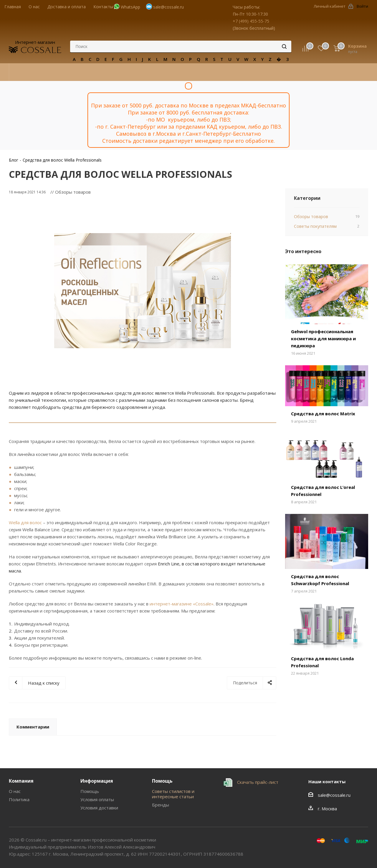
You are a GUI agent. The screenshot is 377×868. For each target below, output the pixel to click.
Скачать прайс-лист (257, 782)
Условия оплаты (97, 799)
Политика (19, 799)
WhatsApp (130, 7)
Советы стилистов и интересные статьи (173, 794)
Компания (21, 781)
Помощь (90, 791)
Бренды (161, 805)
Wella (14, 522)
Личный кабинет (330, 6)
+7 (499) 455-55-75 (251, 21)
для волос (31, 522)
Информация (97, 781)
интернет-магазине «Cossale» (182, 604)
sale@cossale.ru (168, 7)
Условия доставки (99, 808)
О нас (15, 791)
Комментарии (33, 727)
